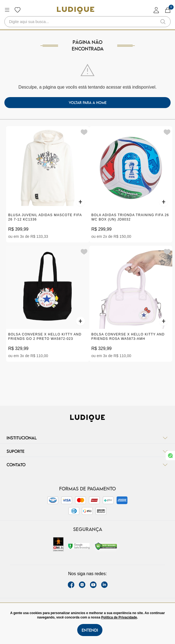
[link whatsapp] (170, 456)
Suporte (87, 451)
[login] (156, 10)
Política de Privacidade (119, 617)
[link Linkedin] (104, 585)
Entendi (90, 630)
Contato (87, 465)
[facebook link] (71, 585)
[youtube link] (93, 585)
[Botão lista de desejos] (18, 10)
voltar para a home (88, 103)
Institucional (87, 438)
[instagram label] (82, 585)
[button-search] (163, 22)
